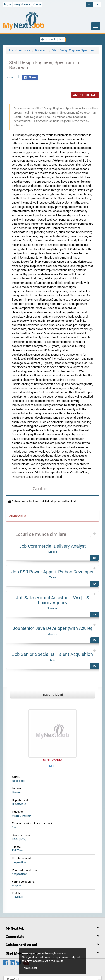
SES (53, 660)
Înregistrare (22, 4)
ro (89, 5)
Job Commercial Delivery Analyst (52, 546)
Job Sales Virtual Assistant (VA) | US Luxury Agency (52, 600)
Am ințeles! (30, 968)
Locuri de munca (20, 50)
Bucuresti (41, 50)
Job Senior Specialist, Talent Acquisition (52, 654)
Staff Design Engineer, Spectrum (73, 50)
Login (7, 4)
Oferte (37, 4)
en (97, 5)
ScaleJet (52, 608)
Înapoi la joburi (53, 39)
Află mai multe (54, 961)
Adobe (52, 726)
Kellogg (53, 552)
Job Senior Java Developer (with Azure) (52, 628)
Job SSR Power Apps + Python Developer (52, 572)
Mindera (52, 634)
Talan (52, 577)
